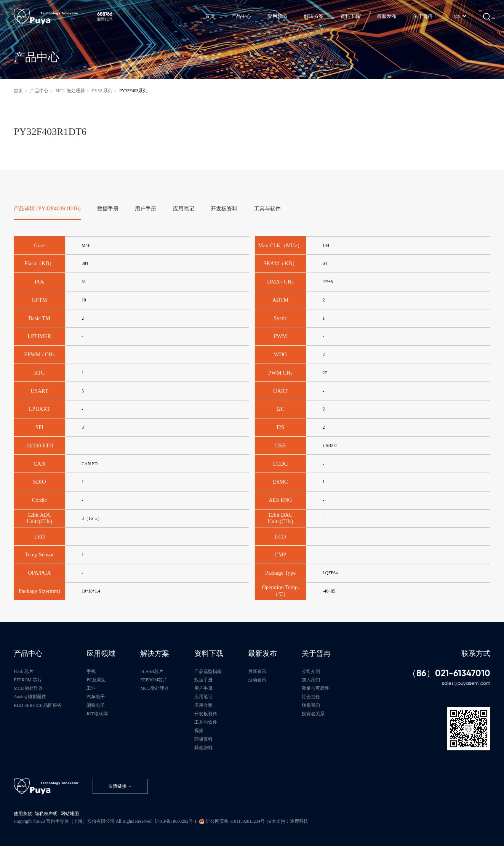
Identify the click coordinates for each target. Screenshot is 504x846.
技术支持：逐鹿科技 (288, 821)
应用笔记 (203, 697)
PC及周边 (96, 680)
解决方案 (155, 654)
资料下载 (209, 654)
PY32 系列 (102, 91)
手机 (91, 672)
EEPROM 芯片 (28, 680)
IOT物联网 (97, 714)
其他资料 (203, 748)
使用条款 (23, 814)
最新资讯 (257, 672)
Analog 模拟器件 (30, 697)
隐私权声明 (46, 814)
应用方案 (203, 706)
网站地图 (70, 814)
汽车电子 (96, 697)
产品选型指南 (208, 672)
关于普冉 (316, 654)
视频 (199, 731)
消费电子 (96, 706)
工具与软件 (206, 722)
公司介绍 (311, 672)
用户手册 (203, 688)
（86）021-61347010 (449, 673)
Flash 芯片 (24, 672)
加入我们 (311, 680)
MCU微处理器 (154, 688)
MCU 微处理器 (70, 91)
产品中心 (39, 91)
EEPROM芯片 (154, 680)
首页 (18, 91)
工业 (91, 688)
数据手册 (203, 680)
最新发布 (262, 654)
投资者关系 (313, 714)
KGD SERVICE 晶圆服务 (38, 706)
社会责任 (311, 697)
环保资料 (203, 739)
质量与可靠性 (315, 688)
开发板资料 (206, 714)
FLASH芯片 (152, 672)
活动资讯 (257, 680)
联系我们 (311, 706)
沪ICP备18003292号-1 (176, 821)
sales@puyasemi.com (466, 683)
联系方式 (476, 654)
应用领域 (101, 654)
